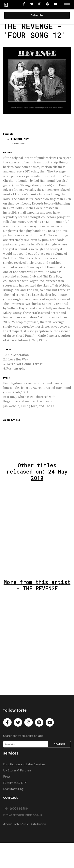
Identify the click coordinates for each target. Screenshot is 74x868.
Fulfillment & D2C (15, 783)
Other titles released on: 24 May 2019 (37, 471)
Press (7, 776)
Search (59, 744)
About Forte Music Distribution (25, 824)
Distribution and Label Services (24, 764)
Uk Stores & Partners (17, 770)
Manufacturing (13, 789)
